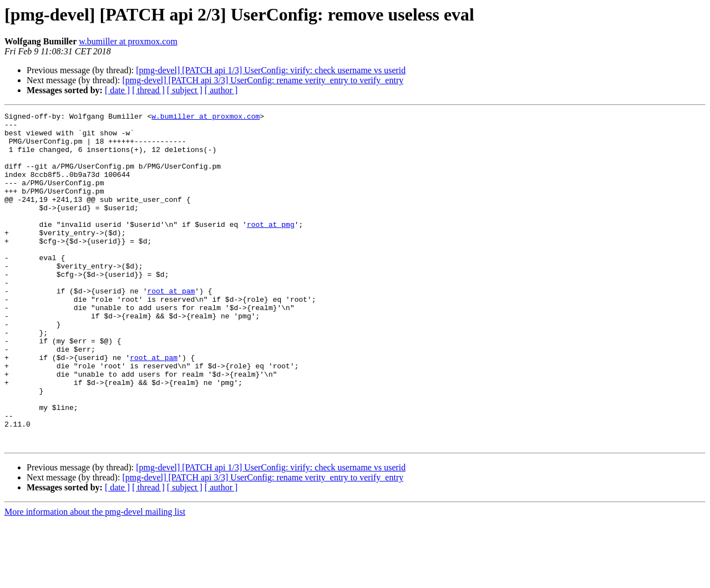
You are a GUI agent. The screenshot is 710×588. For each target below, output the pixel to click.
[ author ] (221, 90)
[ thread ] (148, 90)
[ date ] (117, 90)
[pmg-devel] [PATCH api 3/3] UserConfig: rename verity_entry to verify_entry (263, 80)
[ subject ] (185, 90)
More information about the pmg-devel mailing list (95, 578)
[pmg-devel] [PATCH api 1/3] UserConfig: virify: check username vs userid (271, 70)
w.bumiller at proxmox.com (128, 41)
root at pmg (271, 247)
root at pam (171, 327)
